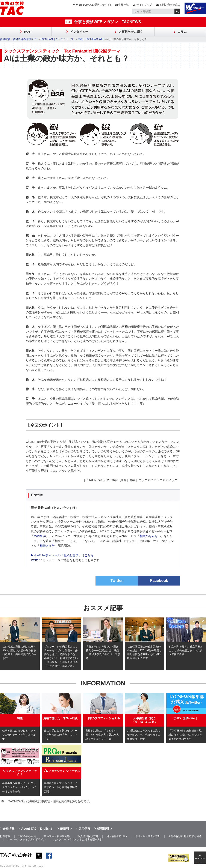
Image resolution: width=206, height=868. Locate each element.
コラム (182, 32)
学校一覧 (124, 5)
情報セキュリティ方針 (148, 836)
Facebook (159, 581)
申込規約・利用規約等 (57, 836)
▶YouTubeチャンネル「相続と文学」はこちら (62, 555)
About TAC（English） (37, 829)
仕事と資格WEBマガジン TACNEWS (108, 22)
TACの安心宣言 (27, 836)
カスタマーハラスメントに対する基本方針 (78, 839)
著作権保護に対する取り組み (185, 836)
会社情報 (9, 829)
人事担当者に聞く (131, 32)
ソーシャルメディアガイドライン (26, 839)
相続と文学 (47, 546)
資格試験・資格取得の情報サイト (19, 39)
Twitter (35, 560)
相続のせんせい (150, 536)
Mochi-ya (40, 536)
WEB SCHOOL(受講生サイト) (93, 5)
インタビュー (79, 32)
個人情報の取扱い (117, 836)
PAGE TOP (200, 858)
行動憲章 (5, 836)
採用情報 (84, 829)
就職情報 (103, 829)
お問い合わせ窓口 (170, 5)
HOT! (28, 32)
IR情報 (65, 829)
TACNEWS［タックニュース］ (58, 39)
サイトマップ (144, 5)
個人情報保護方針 (88, 836)
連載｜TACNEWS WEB (91, 39)
